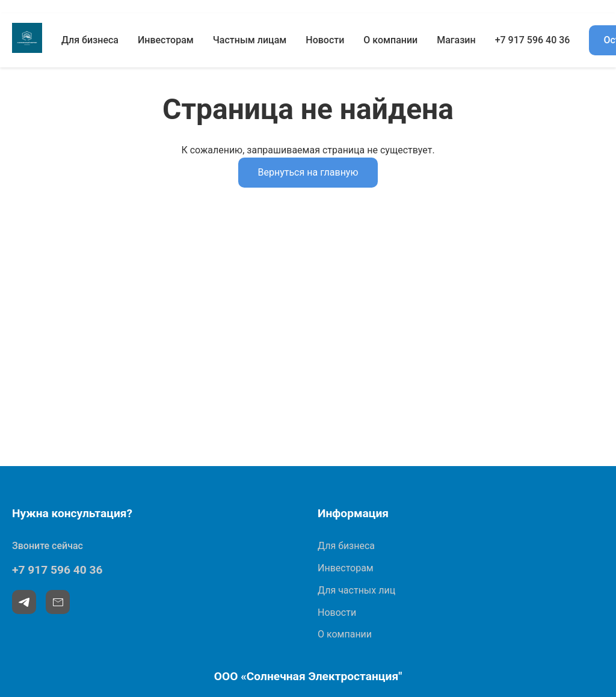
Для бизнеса (90, 40)
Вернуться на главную (308, 172)
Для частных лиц (356, 590)
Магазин (456, 40)
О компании (390, 40)
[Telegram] (24, 602)
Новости (325, 40)
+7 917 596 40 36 (533, 40)
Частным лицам (250, 40)
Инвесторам (166, 40)
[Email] (58, 602)
